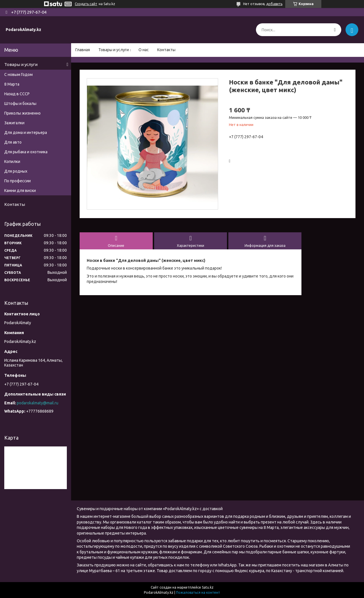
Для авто (13, 142)
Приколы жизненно (22, 113)
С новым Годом (18, 75)
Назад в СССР (17, 94)
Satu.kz (208, 587)
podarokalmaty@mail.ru (38, 403)
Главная (83, 50)
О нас (144, 50)
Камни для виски (20, 191)
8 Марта (12, 84)
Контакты (166, 50)
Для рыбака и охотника (26, 152)
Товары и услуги (114, 50)
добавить (274, 4)
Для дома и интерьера (26, 133)
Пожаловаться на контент (198, 592)
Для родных (16, 171)
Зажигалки (14, 123)
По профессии (17, 181)
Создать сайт (86, 4)
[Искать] (335, 30)
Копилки (12, 162)
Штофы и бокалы (20, 104)
